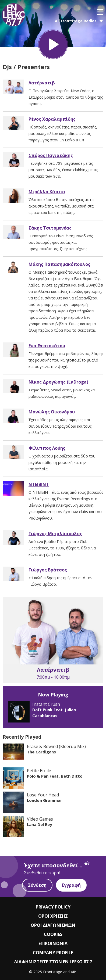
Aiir (73, 972)
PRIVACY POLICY (53, 907)
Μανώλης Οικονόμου (52, 412)
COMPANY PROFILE (53, 953)
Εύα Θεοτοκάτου (47, 346)
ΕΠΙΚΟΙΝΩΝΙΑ (53, 943)
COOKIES (53, 934)
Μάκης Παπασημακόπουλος (59, 264)
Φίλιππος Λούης (47, 448)
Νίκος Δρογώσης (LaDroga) (58, 382)
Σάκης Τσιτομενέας (50, 228)
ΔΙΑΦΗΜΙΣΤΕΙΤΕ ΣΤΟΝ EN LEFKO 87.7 (53, 962)
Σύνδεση (37, 885)
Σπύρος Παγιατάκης (51, 155)
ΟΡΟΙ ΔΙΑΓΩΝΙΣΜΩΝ (53, 925)
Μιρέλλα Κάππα (47, 192)
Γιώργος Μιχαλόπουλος (55, 534)
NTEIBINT (39, 484)
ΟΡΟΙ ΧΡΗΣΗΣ (53, 916)
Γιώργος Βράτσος (48, 570)
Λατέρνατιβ (42, 83)
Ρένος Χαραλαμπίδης (52, 119)
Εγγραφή (71, 885)
